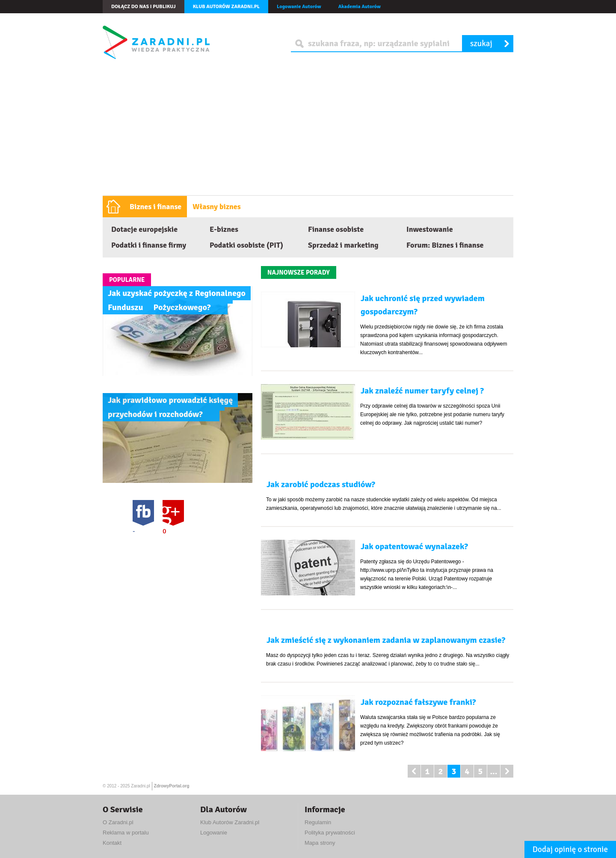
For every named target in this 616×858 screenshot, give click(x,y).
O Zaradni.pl (118, 822)
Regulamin (318, 822)
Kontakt (112, 843)
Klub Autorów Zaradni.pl (230, 822)
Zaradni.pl (140, 786)
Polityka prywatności (330, 833)
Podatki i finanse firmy (149, 245)
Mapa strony (320, 843)
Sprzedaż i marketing (343, 245)
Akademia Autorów (360, 7)
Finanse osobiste (336, 229)
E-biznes (224, 229)
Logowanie (214, 833)
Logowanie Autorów (299, 7)
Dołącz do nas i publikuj (144, 7)
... (493, 771)
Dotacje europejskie (144, 229)
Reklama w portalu (126, 833)
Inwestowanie (430, 229)
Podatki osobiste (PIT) (246, 245)
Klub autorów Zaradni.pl (226, 7)
